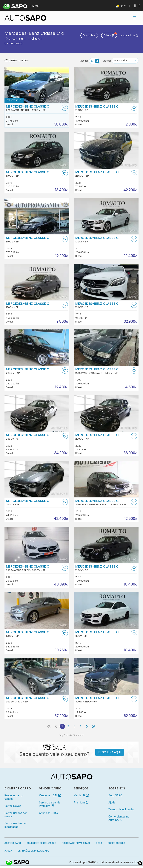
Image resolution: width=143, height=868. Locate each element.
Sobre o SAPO (13, 843)
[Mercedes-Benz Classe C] (106, 85)
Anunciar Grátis (48, 813)
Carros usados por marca (16, 815)
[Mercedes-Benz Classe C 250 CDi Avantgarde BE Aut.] (106, 479)
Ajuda (112, 803)
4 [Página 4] (80, 726)
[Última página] (94, 726)
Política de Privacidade (76, 843)
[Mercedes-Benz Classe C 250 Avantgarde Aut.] (106, 348)
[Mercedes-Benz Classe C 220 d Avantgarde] (37, 545)
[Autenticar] (135, 6)
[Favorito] (65, 108)
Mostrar (84, 61)
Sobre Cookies (116, 843)
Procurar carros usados (14, 797)
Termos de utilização (121, 810)
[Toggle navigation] (135, 18)
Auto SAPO (115, 796)
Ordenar (107, 61)
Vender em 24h (50, 796)
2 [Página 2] (68, 726)
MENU (36, 6)
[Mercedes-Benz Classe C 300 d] (37, 676)
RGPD (99, 843)
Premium (81, 803)
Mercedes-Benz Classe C (33, 108)
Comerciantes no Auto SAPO (119, 818)
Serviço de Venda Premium (50, 804)
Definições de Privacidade (33, 851)
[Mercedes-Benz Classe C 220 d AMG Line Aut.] (37, 85)
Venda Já (81, 796)
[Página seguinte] (87, 726)
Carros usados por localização (16, 825)
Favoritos (89, 35)
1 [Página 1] (62, 726)
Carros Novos (13, 806)
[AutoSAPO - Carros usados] (25, 18)
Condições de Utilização (41, 843)
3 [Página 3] (74, 726)
